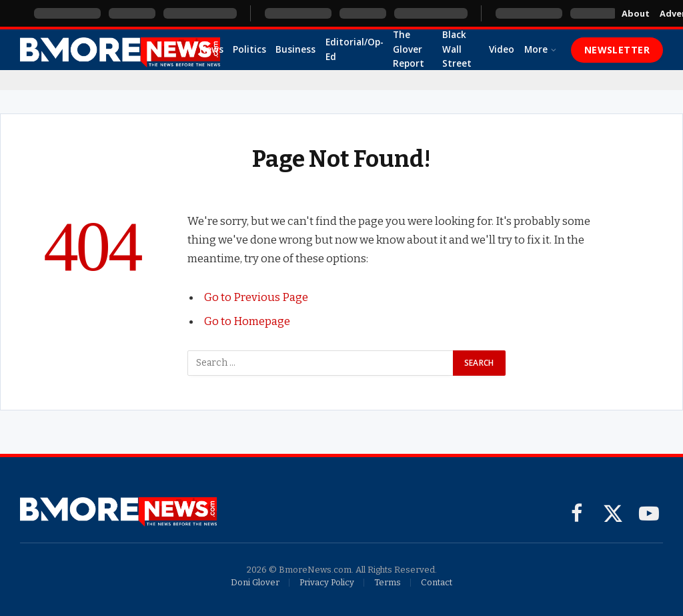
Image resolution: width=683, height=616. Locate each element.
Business (295, 49)
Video (502, 49)
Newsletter (617, 50)
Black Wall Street (457, 49)
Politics (249, 49)
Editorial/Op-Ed (355, 49)
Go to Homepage (247, 321)
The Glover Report (409, 49)
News (211, 49)
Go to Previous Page (256, 297)
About (636, 13)
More (536, 49)
